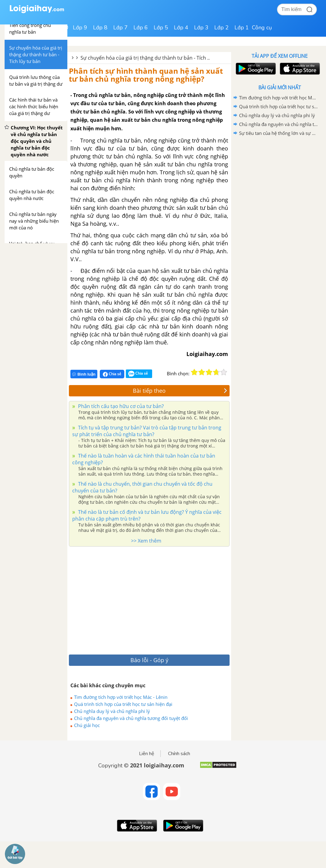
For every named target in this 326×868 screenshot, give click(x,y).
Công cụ (262, 28)
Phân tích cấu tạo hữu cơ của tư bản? (120, 406)
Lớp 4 (181, 28)
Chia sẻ (112, 374)
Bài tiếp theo (180, 391)
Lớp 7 (120, 28)
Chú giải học (87, 725)
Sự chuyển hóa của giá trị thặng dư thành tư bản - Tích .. (145, 58)
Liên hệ (147, 754)
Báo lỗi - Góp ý (149, 660)
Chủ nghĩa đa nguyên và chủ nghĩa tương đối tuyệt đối (131, 718)
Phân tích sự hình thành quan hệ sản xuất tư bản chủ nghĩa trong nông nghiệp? (146, 75)
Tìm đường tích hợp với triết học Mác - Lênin (121, 697)
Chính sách (179, 754)
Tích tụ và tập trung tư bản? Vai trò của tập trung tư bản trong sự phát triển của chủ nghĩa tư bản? (147, 431)
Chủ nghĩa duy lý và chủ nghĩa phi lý (112, 711)
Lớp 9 (80, 28)
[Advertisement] (144, 599)
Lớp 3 (201, 28)
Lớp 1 (242, 28)
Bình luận (84, 374)
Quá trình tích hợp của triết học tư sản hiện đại (123, 704)
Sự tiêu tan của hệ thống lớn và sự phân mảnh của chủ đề (279, 133)
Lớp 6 (141, 28)
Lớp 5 (161, 28)
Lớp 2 (221, 28)
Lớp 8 (100, 28)
